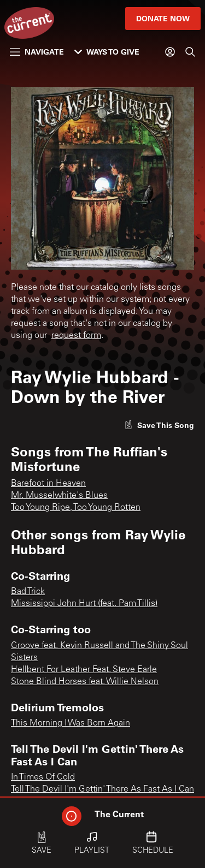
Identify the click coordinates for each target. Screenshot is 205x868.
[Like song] (159, 425)
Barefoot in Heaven (48, 484)
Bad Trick (28, 592)
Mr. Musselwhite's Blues (59, 496)
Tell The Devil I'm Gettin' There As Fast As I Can (102, 789)
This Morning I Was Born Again (71, 723)
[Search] (190, 52)
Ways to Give (107, 52)
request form (76, 336)
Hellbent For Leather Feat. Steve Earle (84, 670)
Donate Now (163, 18)
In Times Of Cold (43, 777)
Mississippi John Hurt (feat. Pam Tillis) (84, 604)
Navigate (37, 52)
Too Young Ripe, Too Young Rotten (76, 508)
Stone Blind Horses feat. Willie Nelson (85, 682)
